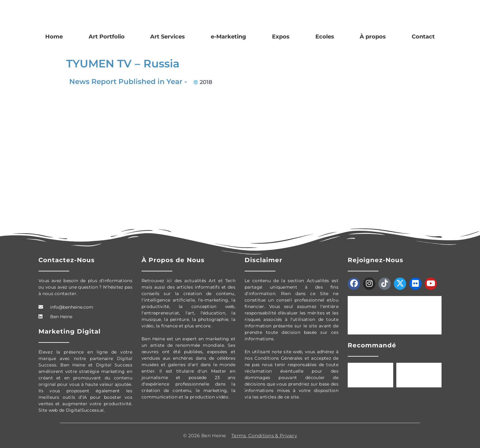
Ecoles (325, 37)
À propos (373, 37)
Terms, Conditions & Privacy (264, 436)
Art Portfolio (107, 37)
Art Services (168, 37)
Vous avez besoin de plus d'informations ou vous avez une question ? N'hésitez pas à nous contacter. (85, 287)
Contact (423, 37)
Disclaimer (264, 260)
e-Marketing (228, 37)
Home (54, 37)
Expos (281, 37)
